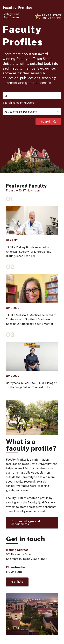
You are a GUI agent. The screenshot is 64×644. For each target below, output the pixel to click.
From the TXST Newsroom (23, 191)
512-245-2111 (14, 572)
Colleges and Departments (11, 16)
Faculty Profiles (17, 7)
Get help (17, 582)
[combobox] (32, 112)
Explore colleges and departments (26, 523)
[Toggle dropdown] (59, 112)
